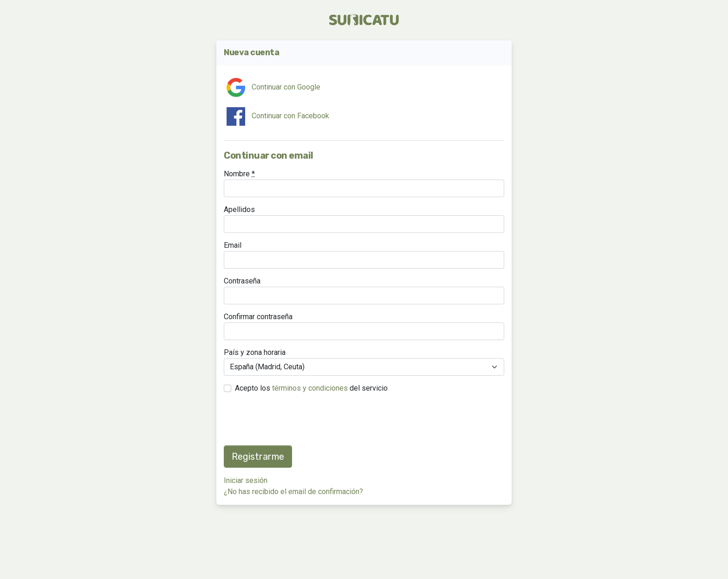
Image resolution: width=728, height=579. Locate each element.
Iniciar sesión (246, 480)
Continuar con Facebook (278, 116)
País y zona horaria (255, 352)
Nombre (239, 174)
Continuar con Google (273, 87)
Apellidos (239, 209)
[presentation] (294, 420)
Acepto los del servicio (311, 388)
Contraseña (242, 281)
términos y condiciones (310, 388)
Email (233, 245)
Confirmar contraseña (258, 317)
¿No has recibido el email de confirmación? (293, 492)
